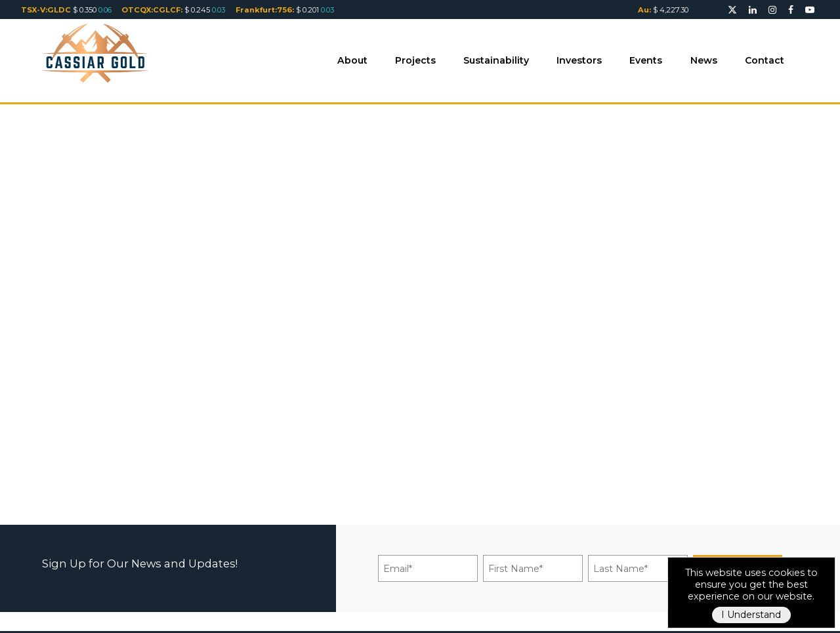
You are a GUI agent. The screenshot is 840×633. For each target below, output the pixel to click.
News (704, 60)
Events (646, 60)
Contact (765, 60)
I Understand (751, 615)
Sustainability (496, 60)
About (352, 60)
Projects (415, 60)
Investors (579, 60)
